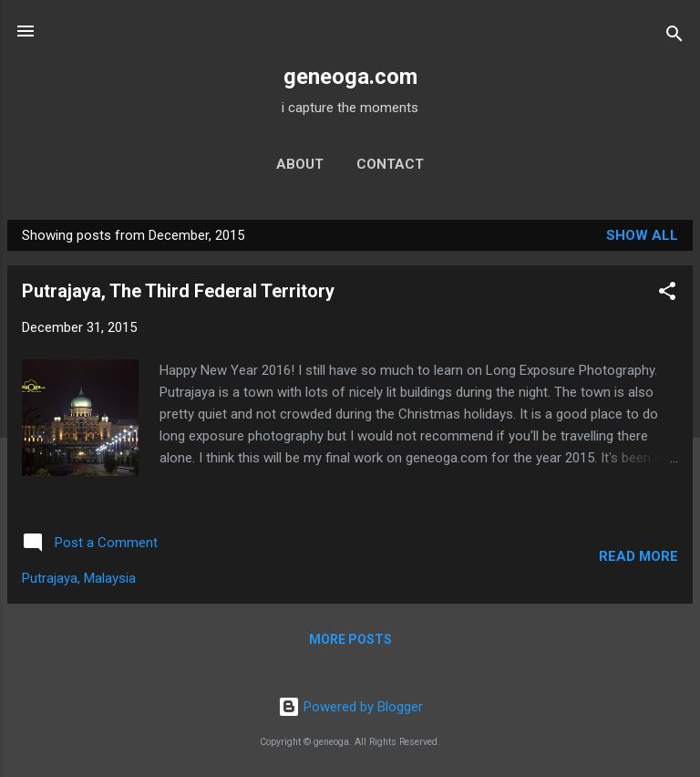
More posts (350, 639)
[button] (667, 294)
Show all (642, 235)
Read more (638, 556)
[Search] (674, 37)
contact (390, 164)
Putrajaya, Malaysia (79, 578)
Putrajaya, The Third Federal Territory (178, 291)
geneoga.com (350, 77)
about (300, 164)
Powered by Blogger (350, 707)
